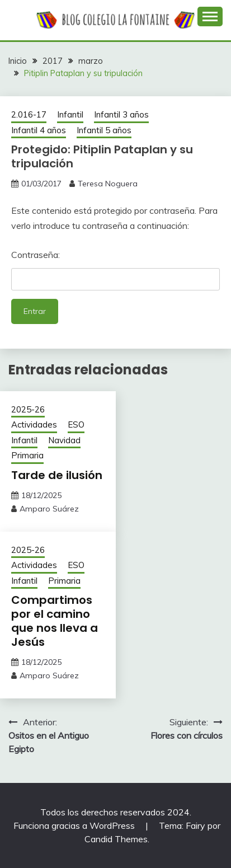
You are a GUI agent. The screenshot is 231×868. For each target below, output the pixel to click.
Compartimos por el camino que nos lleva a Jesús (55, 621)
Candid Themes (116, 839)
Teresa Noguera (108, 184)
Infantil (70, 114)
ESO (76, 424)
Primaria (27, 455)
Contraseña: (115, 270)
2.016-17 (29, 114)
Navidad (64, 440)
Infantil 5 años (104, 130)
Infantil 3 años (121, 114)
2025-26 (28, 409)
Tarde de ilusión (57, 475)
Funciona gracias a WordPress (75, 825)
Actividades (34, 424)
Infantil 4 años (39, 130)
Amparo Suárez (49, 509)
